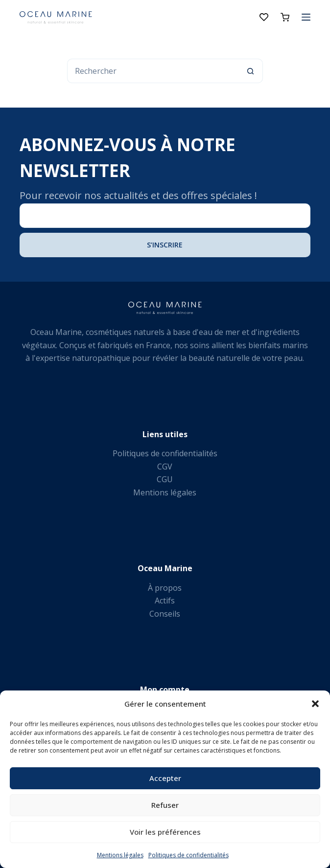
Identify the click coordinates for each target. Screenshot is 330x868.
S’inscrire (165, 245)
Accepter (165, 778)
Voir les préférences (165, 832)
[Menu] (306, 17)
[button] (315, 704)
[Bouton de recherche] (251, 71)
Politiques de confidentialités (189, 855)
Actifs (165, 601)
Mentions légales (120, 855)
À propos (165, 588)
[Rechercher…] (153, 71)
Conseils (165, 614)
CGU (165, 479)
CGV (165, 467)
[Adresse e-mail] (165, 216)
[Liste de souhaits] (264, 17)
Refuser (165, 805)
